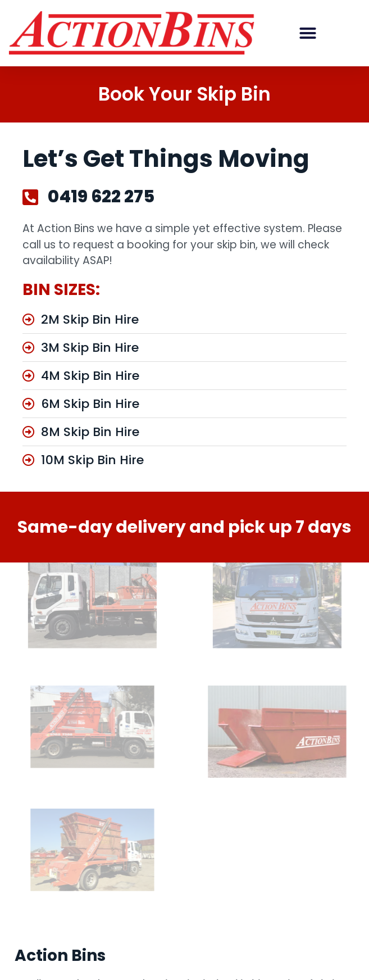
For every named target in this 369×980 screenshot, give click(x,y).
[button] (308, 33)
